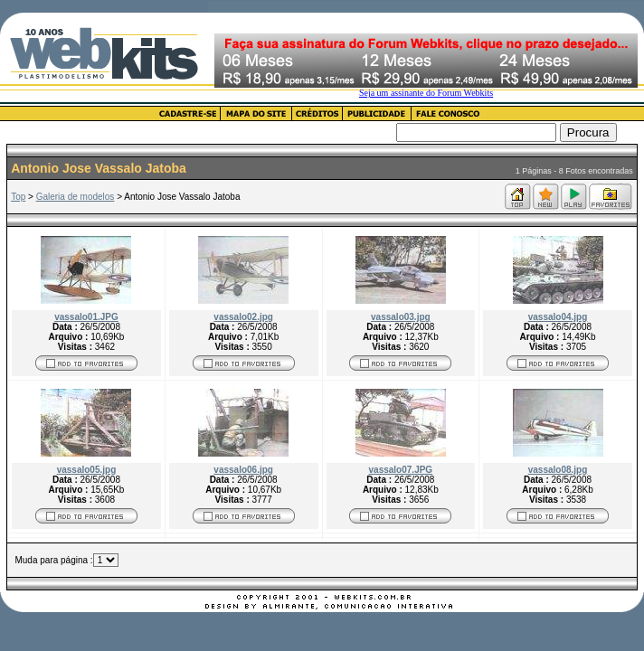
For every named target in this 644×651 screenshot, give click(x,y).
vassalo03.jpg (401, 317)
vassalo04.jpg (558, 317)
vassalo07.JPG (401, 470)
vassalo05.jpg (87, 470)
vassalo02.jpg (243, 317)
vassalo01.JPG (86, 317)
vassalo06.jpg (243, 470)
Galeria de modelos (76, 197)
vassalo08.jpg (558, 470)
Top (18, 197)
